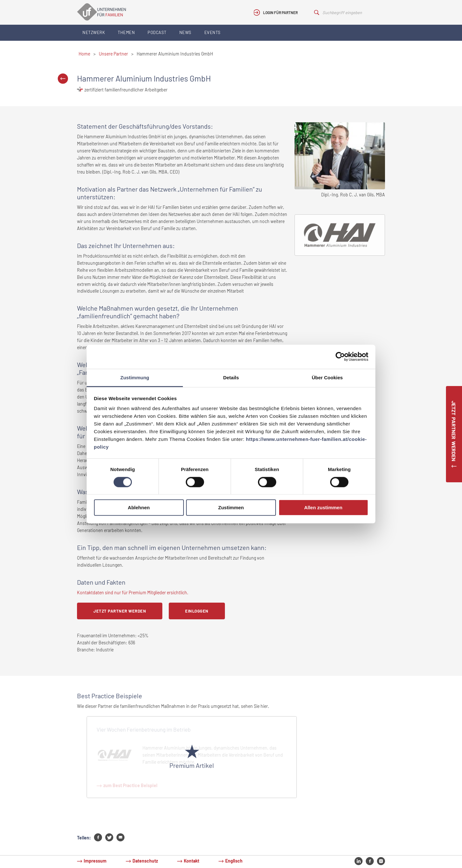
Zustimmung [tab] (135, 378)
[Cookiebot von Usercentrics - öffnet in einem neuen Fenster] (340, 357)
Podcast (157, 32)
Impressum (95, 861)
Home (84, 54)
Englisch (234, 861)
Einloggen (197, 611)
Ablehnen (139, 508)
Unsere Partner (113, 54)
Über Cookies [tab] (327, 378)
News (185, 32)
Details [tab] (231, 378)
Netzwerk (94, 32)
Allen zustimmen (323, 508)
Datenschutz (145, 861)
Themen (126, 32)
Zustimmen (231, 508)
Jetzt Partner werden (120, 611)
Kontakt (192, 861)
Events (213, 32)
